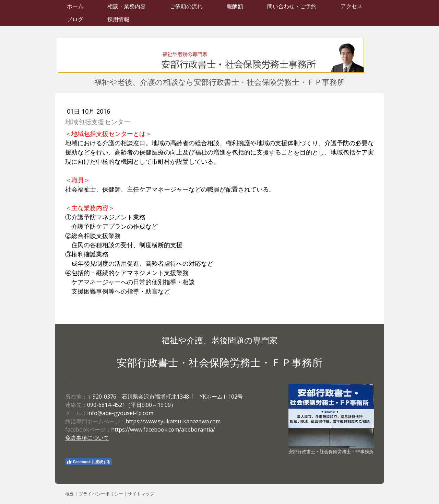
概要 (70, 494)
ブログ (75, 19)
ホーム (75, 6)
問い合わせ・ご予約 (292, 6)
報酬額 (235, 6)
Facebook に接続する (88, 462)
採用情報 (118, 19)
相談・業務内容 (127, 6)
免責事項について (87, 438)
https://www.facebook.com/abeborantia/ (163, 429)
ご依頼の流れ (186, 6)
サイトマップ (141, 494)
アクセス (352, 6)
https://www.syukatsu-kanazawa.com (173, 421)
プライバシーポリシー (101, 494)
